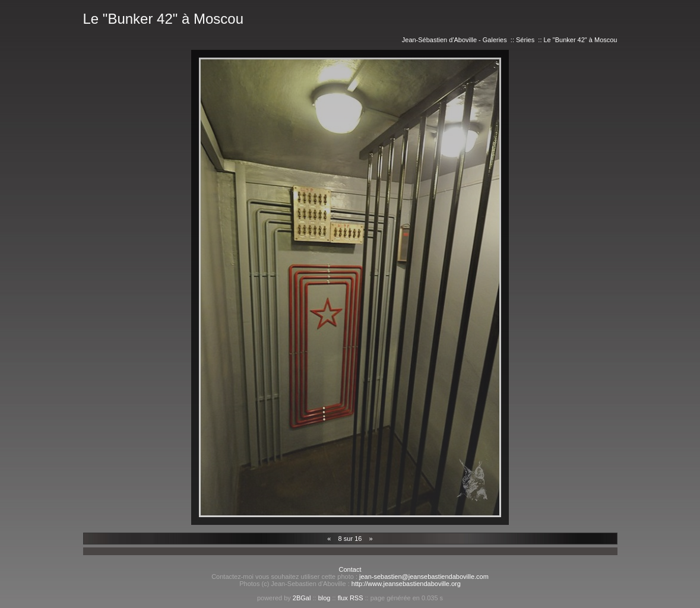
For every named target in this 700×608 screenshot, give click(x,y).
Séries (525, 40)
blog (324, 598)
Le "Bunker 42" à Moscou (581, 40)
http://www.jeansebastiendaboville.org (406, 584)
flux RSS (351, 598)
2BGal (302, 598)
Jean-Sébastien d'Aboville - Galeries (454, 40)
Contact (350, 569)
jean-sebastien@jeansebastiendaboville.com (424, 577)
